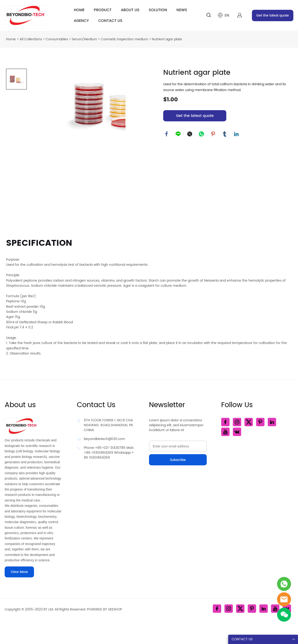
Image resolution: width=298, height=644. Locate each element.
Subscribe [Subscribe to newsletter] (178, 460)
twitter (190, 134)
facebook (167, 134)
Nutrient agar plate (167, 39)
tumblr (225, 134)
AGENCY (81, 21)
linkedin (237, 134)
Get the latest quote (273, 15)
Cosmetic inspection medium (124, 39)
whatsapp (202, 134)
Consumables (57, 39)
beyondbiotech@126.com (104, 439)
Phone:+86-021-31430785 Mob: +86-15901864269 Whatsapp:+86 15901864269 (109, 453)
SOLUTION (158, 10)
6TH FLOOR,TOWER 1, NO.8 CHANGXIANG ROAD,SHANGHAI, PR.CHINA (109, 425)
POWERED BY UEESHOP (104, 609)
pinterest (213, 134)
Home (11, 39)
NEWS (182, 10)
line (178, 134)
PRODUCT (103, 10)
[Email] (178, 446)
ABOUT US (130, 10)
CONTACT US (110, 21)
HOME (79, 10)
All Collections (31, 39)
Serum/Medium (84, 39)
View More (19, 572)
